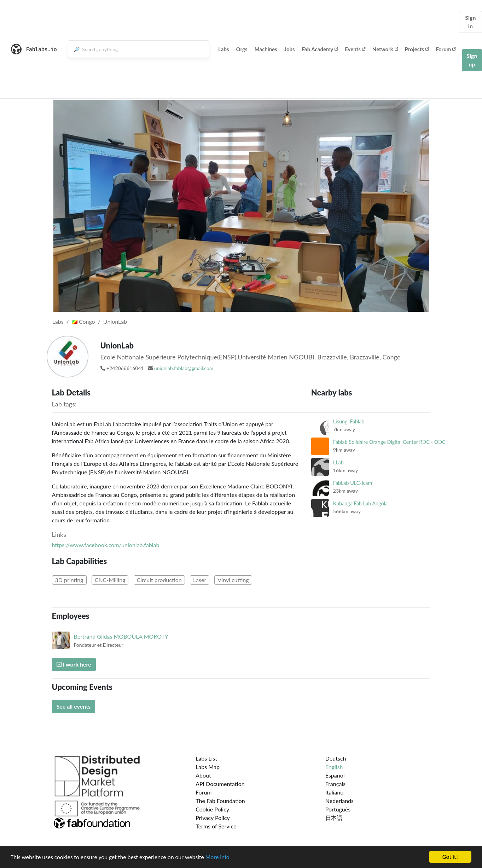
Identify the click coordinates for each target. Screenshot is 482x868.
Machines (266, 49)
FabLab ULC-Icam (353, 483)
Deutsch (336, 758)
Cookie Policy (212, 809)
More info (217, 857)
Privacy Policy (213, 818)
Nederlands (339, 801)
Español (335, 775)
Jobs (290, 49)
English (334, 767)
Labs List (206, 758)
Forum (446, 49)
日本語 (334, 818)
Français (335, 784)
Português (338, 809)
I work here (74, 664)
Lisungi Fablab (349, 421)
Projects (417, 49)
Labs (224, 49)
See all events (74, 706)
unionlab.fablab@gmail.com (184, 368)
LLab (338, 462)
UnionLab (115, 321)
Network (385, 49)
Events (355, 49)
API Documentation (220, 784)
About (203, 775)
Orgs (242, 49)
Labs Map (208, 767)
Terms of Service (216, 826)
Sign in (470, 22)
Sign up (472, 60)
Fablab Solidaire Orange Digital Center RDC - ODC (389, 442)
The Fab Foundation (220, 801)
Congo (83, 321)
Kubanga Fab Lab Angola (360, 503)
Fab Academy (320, 49)
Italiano (335, 792)
